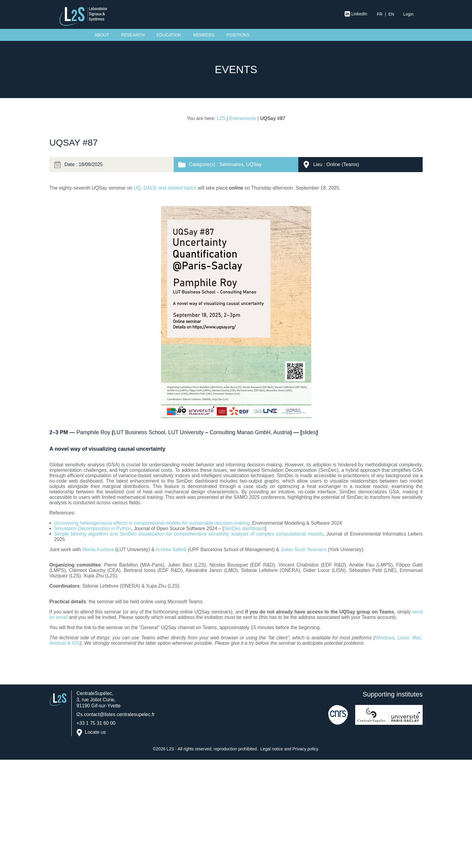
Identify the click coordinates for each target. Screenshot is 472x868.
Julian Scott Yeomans (304, 550)
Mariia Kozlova (98, 550)
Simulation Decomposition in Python (93, 528)
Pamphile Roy (93, 432)
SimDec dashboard (244, 528)
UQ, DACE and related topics (165, 188)
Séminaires (231, 164)
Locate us (95, 732)
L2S (221, 118)
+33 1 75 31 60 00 (96, 723)
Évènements (243, 118)
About (102, 35)
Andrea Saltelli (171, 550)
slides (309, 432)
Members (204, 35)
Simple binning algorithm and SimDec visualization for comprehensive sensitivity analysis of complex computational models (189, 534)
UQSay (254, 164)
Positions (238, 35)
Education (169, 35)
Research (133, 35)
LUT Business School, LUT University (158, 432)
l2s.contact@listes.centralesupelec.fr (116, 714)
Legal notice (272, 749)
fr (380, 14)
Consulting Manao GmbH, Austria (250, 432)
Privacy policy (305, 749)
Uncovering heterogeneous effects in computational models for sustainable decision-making (152, 523)
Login (408, 14)
